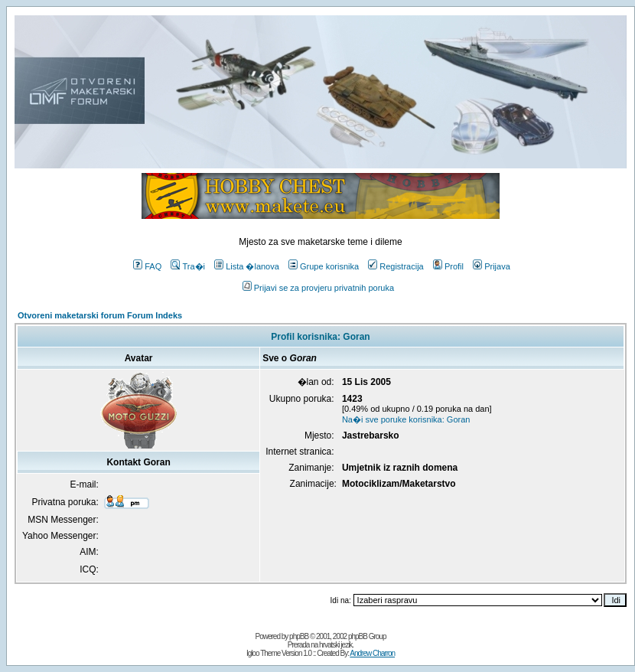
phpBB (299, 636)
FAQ (147, 266)
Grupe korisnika (324, 266)
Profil (448, 266)
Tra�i (188, 266)
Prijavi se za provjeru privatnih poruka (318, 288)
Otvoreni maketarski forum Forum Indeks (100, 315)
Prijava (492, 266)
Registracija (396, 266)
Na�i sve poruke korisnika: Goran (406, 419)
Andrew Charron (372, 653)
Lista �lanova (247, 266)
